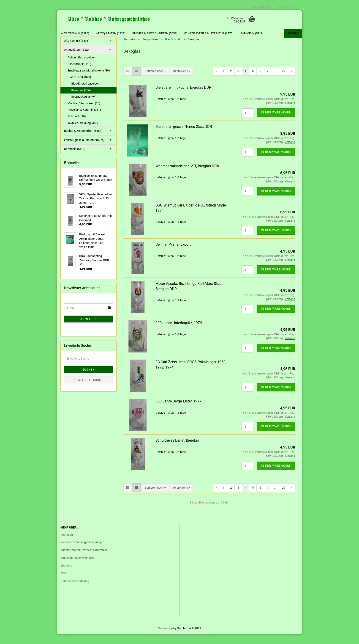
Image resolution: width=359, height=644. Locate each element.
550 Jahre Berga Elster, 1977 (178, 411)
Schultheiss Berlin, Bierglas (177, 450)
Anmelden (89, 329)
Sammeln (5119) (252, 33)
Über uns (66, 575)
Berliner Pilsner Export (173, 254)
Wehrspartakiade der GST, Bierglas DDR (187, 176)
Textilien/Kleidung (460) (83, 133)
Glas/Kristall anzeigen (85, 93)
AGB (63, 583)
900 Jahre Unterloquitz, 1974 (179, 332)
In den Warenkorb (276, 122)
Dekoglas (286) (81, 100)
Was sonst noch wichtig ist (78, 567)
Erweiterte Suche (89, 390)
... (275, 81)
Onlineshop (165, 638)
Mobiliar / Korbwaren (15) (84, 113)
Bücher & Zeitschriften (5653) (155, 33)
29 (283, 81)
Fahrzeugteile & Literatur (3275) (209, 33)
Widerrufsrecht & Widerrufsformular (84, 560)
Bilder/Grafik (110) (79, 74)
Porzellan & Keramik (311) (84, 120)
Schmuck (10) (77, 126)
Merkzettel (284, 7)
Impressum (68, 544)
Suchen (293, 33)
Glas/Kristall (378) (79, 87)
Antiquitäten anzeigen (82, 67)
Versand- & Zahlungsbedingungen (82, 552)
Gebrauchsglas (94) (84, 106)
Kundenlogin (261, 7)
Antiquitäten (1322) (111, 33)
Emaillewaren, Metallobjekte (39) (89, 80)
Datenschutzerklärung (75, 591)
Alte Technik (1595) (75, 33)
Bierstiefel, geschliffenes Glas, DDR (184, 136)
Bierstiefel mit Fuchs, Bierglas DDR (183, 97)
